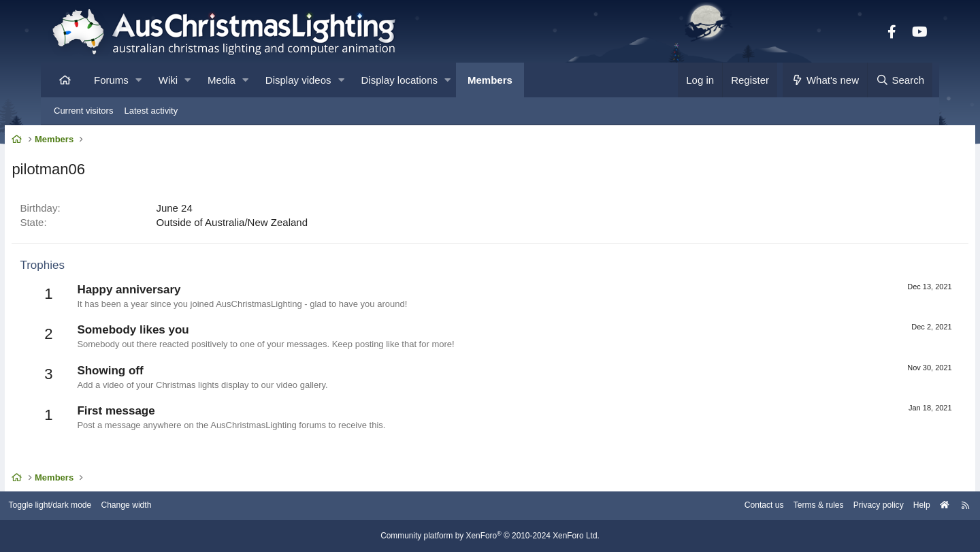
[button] (138, 80)
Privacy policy (829, 506)
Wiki (168, 80)
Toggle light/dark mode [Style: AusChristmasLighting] (98, 506)
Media (222, 80)
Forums (111, 80)
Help (875, 506)
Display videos (298, 80)
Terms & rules (765, 506)
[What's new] (825, 80)
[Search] (900, 80)
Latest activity (151, 111)
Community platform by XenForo (490, 536)
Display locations (400, 80)
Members (490, 80)
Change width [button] (180, 506)
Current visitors (83, 111)
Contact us (706, 506)
